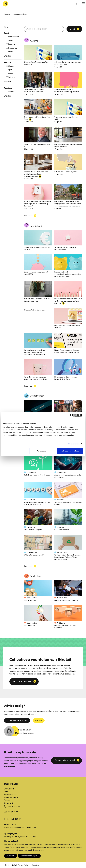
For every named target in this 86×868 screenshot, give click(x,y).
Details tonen (74, 444)
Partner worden (10, 795)
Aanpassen (43, 451)
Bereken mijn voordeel (65, 760)
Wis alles (8, 56)
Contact (7, 800)
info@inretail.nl (14, 812)
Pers (6, 792)
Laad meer (28, 216)
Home (6, 14)
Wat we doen (9, 789)
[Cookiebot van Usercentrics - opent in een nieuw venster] (74, 415)
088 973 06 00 (14, 806)
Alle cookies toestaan (70, 451)
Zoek (72, 29)
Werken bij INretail (11, 798)
